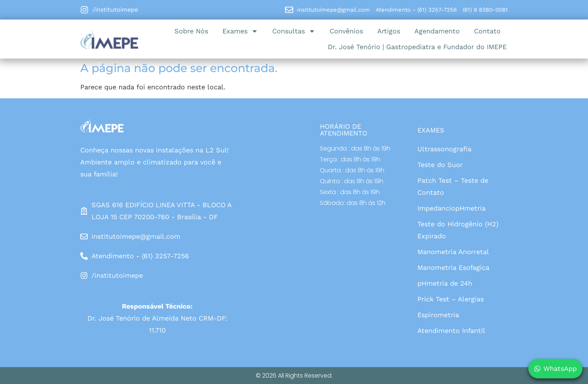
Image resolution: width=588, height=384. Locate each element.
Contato (487, 31)
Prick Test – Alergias (451, 299)
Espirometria (438, 315)
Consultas (294, 31)
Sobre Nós (191, 31)
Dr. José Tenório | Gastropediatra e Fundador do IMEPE (417, 47)
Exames (240, 31)
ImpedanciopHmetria (451, 208)
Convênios (346, 31)
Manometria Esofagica (453, 267)
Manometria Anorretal (453, 252)
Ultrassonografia (444, 149)
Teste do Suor (440, 165)
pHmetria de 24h (445, 283)
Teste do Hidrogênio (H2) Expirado (458, 230)
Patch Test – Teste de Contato (453, 186)
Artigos (389, 31)
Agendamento (437, 31)
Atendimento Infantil (451, 331)
